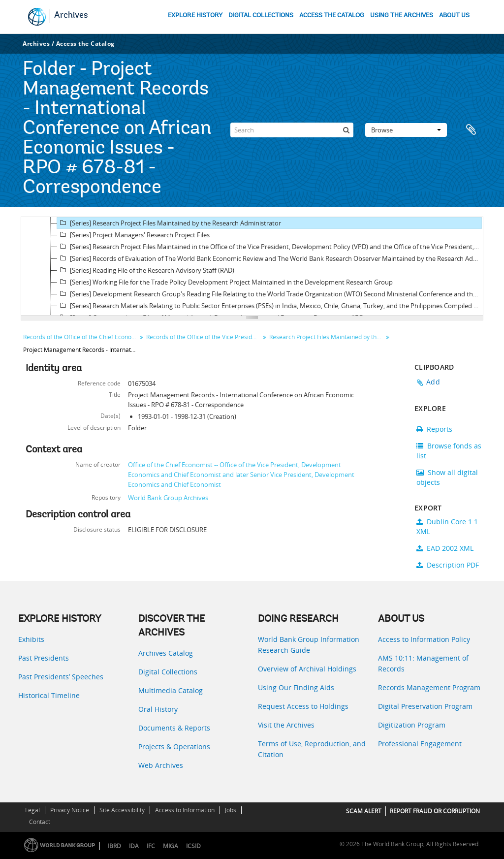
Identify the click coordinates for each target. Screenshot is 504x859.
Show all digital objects (447, 477)
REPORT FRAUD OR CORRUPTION (435, 811)
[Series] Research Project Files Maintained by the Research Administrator (169, 223)
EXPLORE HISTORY (195, 16)
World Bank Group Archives (168, 498)
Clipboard (471, 130)
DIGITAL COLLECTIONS (261, 16)
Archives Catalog (166, 653)
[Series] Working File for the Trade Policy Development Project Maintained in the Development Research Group (225, 282)
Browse (406, 130)
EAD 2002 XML (445, 548)
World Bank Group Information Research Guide (309, 645)
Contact (40, 822)
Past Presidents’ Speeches (61, 677)
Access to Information (185, 810)
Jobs (231, 810)
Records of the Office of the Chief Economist (81, 337)
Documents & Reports (174, 728)
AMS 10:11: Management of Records (423, 663)
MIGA (171, 846)
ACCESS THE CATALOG (332, 16)
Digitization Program (412, 725)
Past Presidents (44, 658)
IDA (134, 846)
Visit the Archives (286, 725)
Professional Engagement (420, 744)
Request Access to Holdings (303, 706)
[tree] (252, 266)
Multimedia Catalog (171, 690)
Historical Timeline (49, 695)
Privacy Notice (70, 810)
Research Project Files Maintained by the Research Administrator (327, 337)
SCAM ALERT (364, 811)
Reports (434, 429)
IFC (151, 846)
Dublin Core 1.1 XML (447, 526)
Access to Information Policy (424, 639)
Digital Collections (168, 672)
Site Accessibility (122, 810)
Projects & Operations (174, 747)
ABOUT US (454, 16)
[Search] (292, 130)
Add (433, 382)
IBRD (114, 846)
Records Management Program (429, 687)
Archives (71, 16)
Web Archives (161, 765)
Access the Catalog (85, 44)
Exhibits (31, 639)
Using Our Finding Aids (296, 687)
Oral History (158, 709)
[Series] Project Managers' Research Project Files (133, 235)
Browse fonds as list (449, 451)
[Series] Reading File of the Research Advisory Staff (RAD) (146, 270)
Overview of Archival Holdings (307, 669)
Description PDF (448, 565)
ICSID (193, 846)
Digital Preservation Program (425, 706)
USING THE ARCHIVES (402, 16)
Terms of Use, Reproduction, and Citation (312, 749)
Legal (32, 810)
